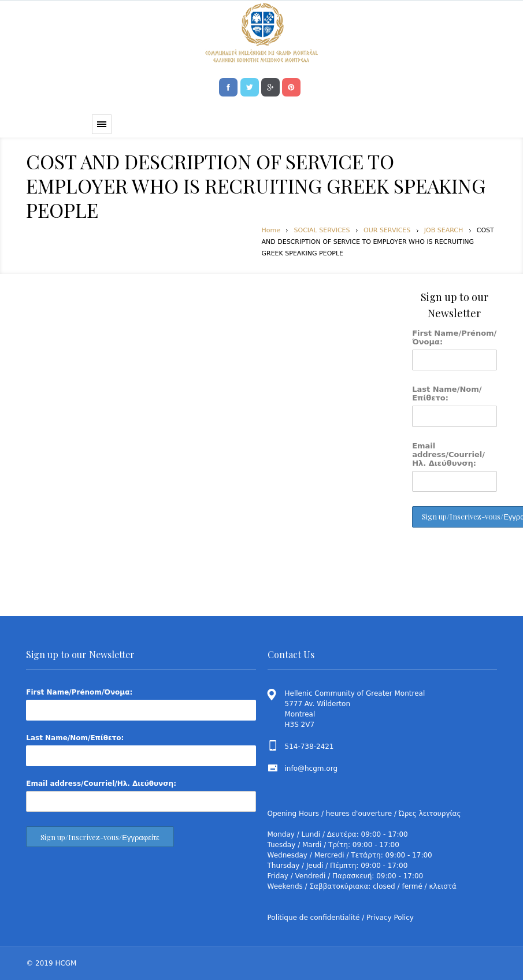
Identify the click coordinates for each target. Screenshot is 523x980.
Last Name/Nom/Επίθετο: (447, 394)
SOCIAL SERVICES (322, 230)
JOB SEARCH (444, 230)
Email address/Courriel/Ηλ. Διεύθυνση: (448, 454)
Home (271, 230)
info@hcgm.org (311, 769)
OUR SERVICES (387, 230)
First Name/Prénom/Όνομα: (454, 337)
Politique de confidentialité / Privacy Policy (341, 918)
